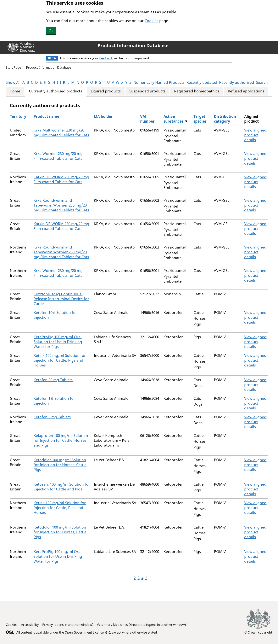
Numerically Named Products (159, 82)
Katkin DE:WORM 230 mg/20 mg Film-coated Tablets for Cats (61, 179)
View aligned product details (255, 135)
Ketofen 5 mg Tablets (52, 417)
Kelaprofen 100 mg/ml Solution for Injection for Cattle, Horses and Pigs (61, 440)
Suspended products (147, 91)
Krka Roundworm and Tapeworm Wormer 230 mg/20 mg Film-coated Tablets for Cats (61, 205)
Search (262, 82)
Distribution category (225, 119)
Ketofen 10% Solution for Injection (55, 315)
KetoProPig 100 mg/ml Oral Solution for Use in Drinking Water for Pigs (58, 342)
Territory (18, 116)
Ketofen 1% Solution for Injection (54, 401)
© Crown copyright (258, 632)
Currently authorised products (56, 91)
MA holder (103, 116)
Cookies (151, 21)
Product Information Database (133, 45)
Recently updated (202, 82)
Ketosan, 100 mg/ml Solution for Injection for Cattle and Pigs (62, 487)
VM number (147, 119)
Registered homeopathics (197, 91)
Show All (13, 82)
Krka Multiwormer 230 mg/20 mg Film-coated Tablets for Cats (61, 133)
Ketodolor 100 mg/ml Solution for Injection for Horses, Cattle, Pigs (61, 465)
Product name (46, 116)
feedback (106, 58)
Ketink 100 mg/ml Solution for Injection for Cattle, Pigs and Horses (60, 360)
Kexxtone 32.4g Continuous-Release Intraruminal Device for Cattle (61, 299)
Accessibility (30, 625)
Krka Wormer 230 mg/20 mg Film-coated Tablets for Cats (58, 156)
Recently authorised (237, 82)
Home (15, 91)
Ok (51, 31)
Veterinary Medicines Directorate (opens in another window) (141, 625)
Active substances (174, 119)
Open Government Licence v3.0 (87, 632)
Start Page (13, 67)
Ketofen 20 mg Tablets (53, 380)
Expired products (106, 91)
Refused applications (246, 91)
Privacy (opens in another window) (68, 625)
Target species (200, 119)
